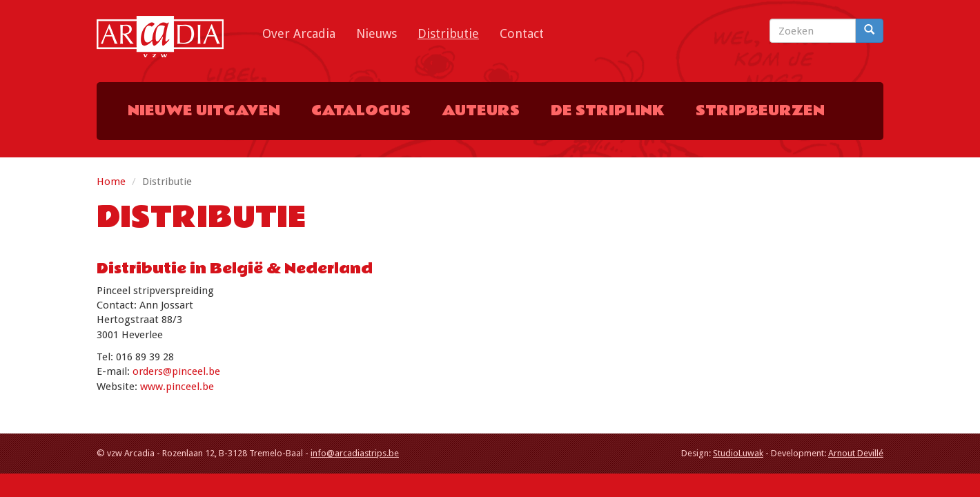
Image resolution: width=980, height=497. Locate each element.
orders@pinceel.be (176, 371)
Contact (522, 33)
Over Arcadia (299, 33)
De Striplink (608, 111)
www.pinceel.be (177, 387)
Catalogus (361, 111)
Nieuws (376, 33)
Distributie (448, 33)
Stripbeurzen (760, 111)
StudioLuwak (738, 453)
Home (111, 182)
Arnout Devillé (856, 453)
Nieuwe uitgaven (204, 111)
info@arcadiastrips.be (355, 453)
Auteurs (481, 111)
